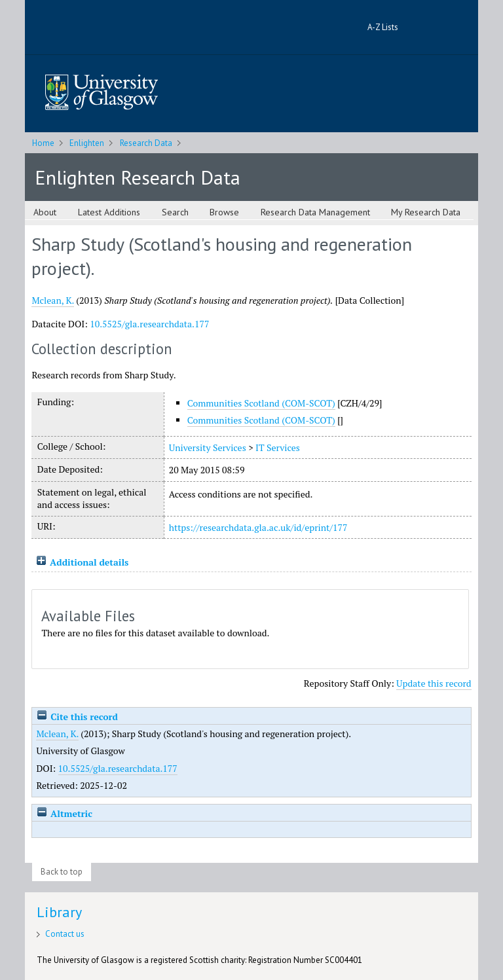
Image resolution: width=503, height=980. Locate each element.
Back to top (62, 872)
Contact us (65, 934)
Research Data (146, 143)
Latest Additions (109, 212)
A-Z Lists (383, 27)
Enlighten (87, 143)
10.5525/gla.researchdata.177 (149, 324)
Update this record (434, 683)
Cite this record (77, 717)
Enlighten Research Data (138, 177)
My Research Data (426, 212)
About (45, 212)
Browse (224, 212)
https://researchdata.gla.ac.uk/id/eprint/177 (258, 527)
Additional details (89, 562)
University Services (208, 447)
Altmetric (64, 813)
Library (59, 912)
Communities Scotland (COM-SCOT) (261, 403)
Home (43, 143)
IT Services (278, 447)
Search (175, 212)
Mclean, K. (53, 300)
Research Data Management (315, 212)
